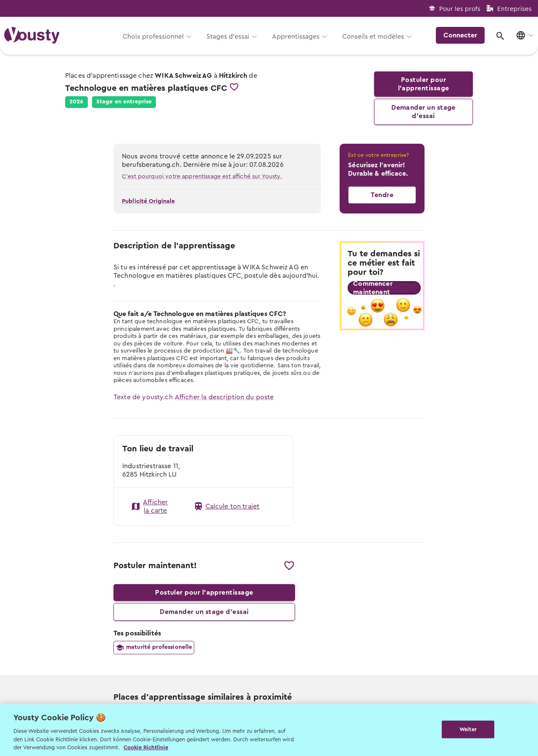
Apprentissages (296, 37)
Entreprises (514, 9)
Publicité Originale (149, 201)
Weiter (468, 729)
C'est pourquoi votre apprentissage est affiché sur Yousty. (202, 176)
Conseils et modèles (373, 37)
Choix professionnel (153, 37)
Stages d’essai (228, 37)
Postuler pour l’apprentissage (423, 84)
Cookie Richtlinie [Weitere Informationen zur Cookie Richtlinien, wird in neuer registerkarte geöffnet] (146, 747)
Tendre (382, 195)
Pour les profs (460, 9)
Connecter (460, 35)
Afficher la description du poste (224, 397)
